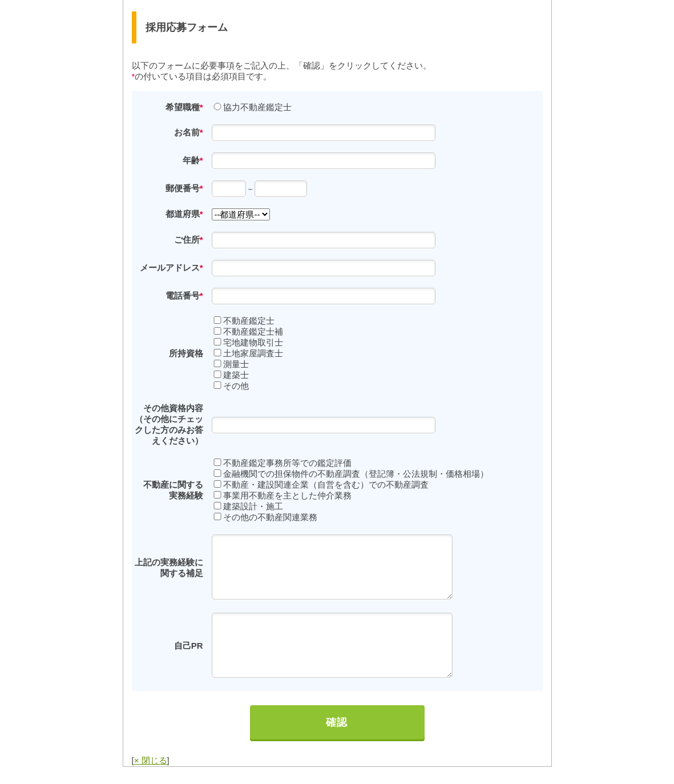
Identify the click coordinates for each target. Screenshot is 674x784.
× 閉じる (151, 760)
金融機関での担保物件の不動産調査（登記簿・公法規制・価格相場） (356, 474)
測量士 (236, 364)
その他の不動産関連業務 (270, 517)
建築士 (236, 375)
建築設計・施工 (253, 506)
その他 (236, 386)
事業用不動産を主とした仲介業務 (287, 495)
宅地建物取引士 (253, 342)
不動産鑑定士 (249, 321)
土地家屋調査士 (253, 353)
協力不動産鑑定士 (257, 107)
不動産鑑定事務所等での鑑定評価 (287, 463)
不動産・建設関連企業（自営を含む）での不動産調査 (326, 485)
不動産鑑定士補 (253, 331)
